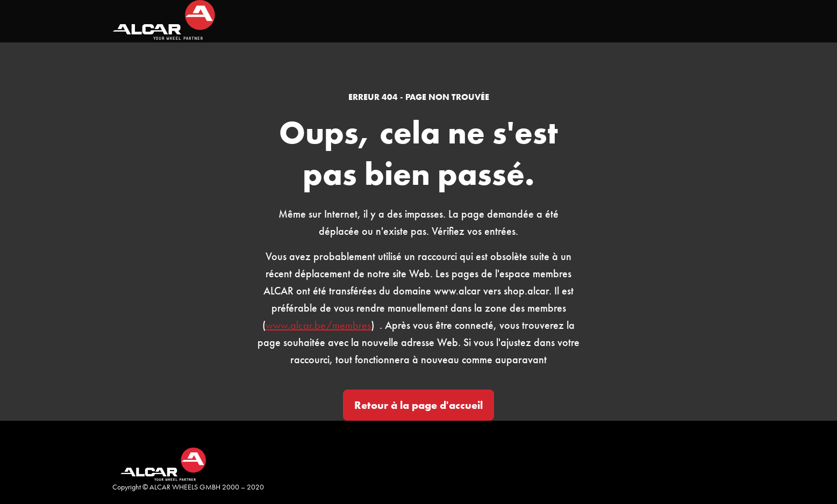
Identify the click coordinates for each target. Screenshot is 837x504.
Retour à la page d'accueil (418, 405)
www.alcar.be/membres (318, 325)
